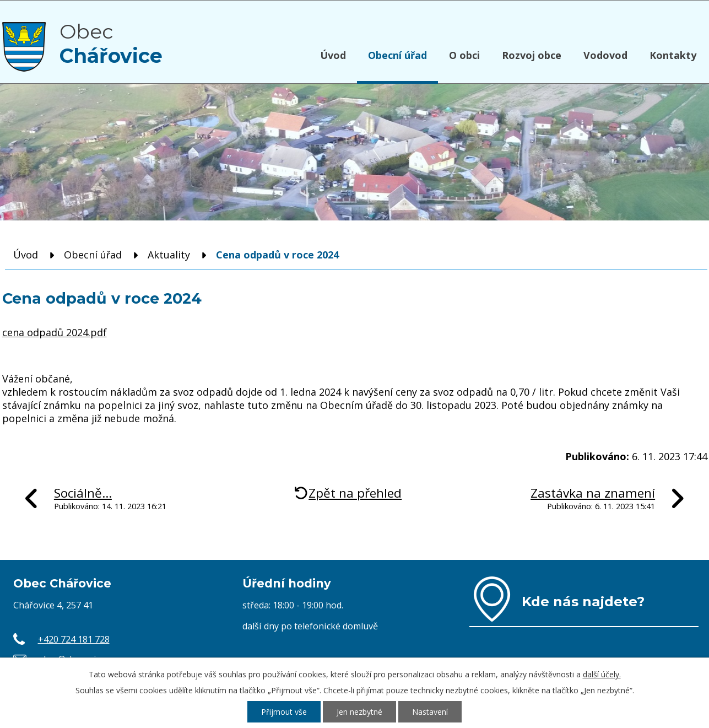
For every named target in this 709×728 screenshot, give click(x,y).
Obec (111, 44)
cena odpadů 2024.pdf (55, 332)
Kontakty (673, 55)
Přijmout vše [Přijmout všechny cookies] (284, 712)
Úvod (333, 55)
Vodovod (605, 55)
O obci (464, 55)
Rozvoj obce (532, 55)
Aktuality (169, 255)
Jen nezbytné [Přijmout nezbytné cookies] (359, 712)
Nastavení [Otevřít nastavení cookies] (430, 712)
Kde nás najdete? (583, 601)
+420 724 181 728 (74, 639)
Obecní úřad (397, 55)
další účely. (602, 674)
